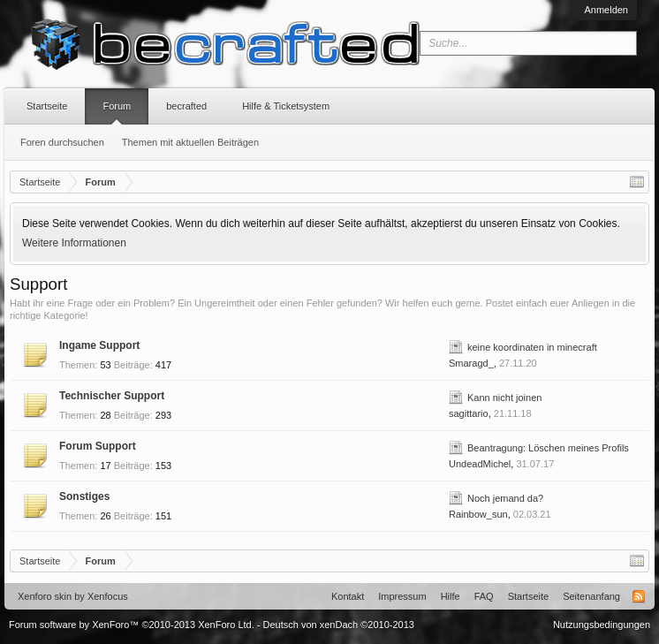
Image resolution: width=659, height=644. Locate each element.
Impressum (402, 596)
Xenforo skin (45, 596)
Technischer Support (112, 396)
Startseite (47, 106)
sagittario (469, 413)
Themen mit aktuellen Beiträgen (190, 142)
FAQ (484, 596)
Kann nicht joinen (504, 398)
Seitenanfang (591, 596)
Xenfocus (108, 596)
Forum (117, 106)
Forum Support (98, 446)
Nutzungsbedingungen (602, 625)
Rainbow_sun (478, 514)
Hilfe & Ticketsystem (286, 106)
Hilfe (451, 596)
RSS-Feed (639, 596)
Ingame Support (99, 345)
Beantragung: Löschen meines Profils (548, 448)
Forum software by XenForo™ (132, 625)
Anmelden (606, 10)
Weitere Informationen (74, 243)
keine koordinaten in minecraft (532, 347)
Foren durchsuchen (62, 142)
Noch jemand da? (505, 498)
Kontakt (348, 596)
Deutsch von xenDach (339, 625)
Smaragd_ (471, 363)
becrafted (186, 106)
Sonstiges (84, 496)
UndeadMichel (480, 464)
